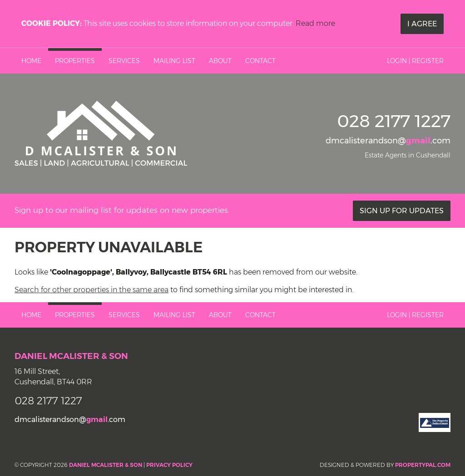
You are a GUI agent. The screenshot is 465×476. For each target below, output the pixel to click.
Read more (315, 23)
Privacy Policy (169, 465)
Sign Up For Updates (402, 211)
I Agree (422, 24)
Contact (260, 61)
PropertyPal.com (423, 465)
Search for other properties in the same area (92, 290)
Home (31, 61)
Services (124, 61)
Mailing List (174, 61)
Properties (75, 61)
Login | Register (415, 61)
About (220, 61)
